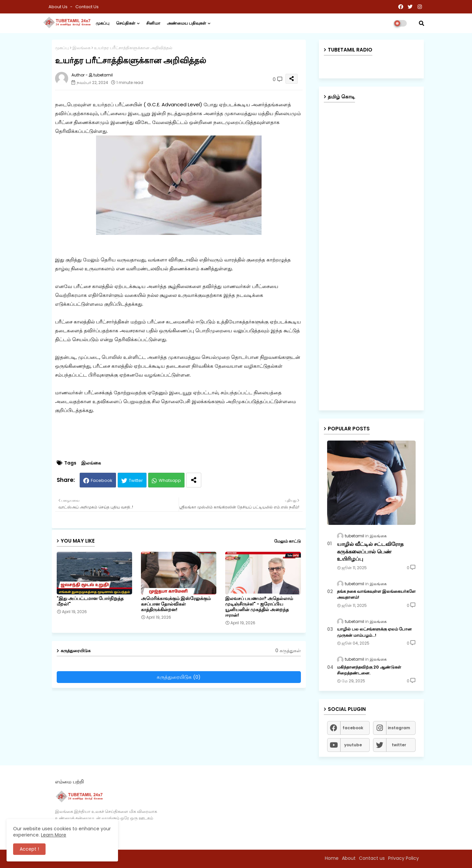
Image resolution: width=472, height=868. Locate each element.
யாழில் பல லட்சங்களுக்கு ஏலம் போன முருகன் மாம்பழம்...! (374, 632)
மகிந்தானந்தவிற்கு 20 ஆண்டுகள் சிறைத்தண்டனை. (369, 670)
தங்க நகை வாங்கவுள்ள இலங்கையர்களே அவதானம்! (376, 594)
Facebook (102, 480)
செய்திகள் (126, 23)
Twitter (136, 480)
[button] (422, 23)
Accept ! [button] (29, 849)
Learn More (54, 835)
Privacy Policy (403, 858)
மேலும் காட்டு (287, 541)
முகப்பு (103, 23)
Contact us (87, 7)
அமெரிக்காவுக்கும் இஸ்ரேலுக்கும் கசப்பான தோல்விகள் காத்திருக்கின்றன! (176, 604)
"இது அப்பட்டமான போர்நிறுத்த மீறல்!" (90, 601)
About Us (59, 7)
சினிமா (153, 23)
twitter (399, 745)
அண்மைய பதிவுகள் (187, 23)
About (349, 858)
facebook (353, 728)
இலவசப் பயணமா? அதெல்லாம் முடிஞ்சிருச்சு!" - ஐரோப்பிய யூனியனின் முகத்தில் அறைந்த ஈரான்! (259, 607)
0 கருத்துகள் (288, 651)
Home (332, 858)
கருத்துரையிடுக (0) (179, 677)
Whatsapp (170, 480)
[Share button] (194, 480)
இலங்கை (81, 48)
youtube (353, 745)
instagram (399, 728)
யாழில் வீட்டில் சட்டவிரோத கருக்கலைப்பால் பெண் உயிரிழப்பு (370, 552)
